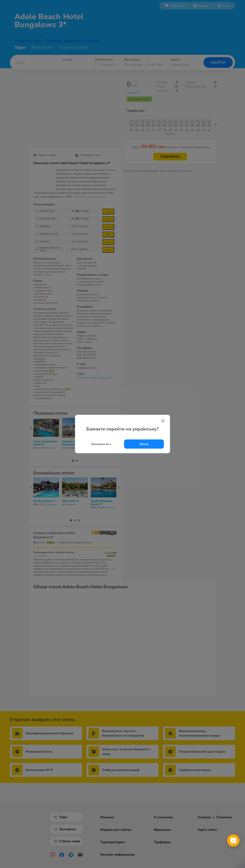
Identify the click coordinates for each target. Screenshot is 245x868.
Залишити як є (101, 444)
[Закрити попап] (163, 421)
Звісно (144, 444)
